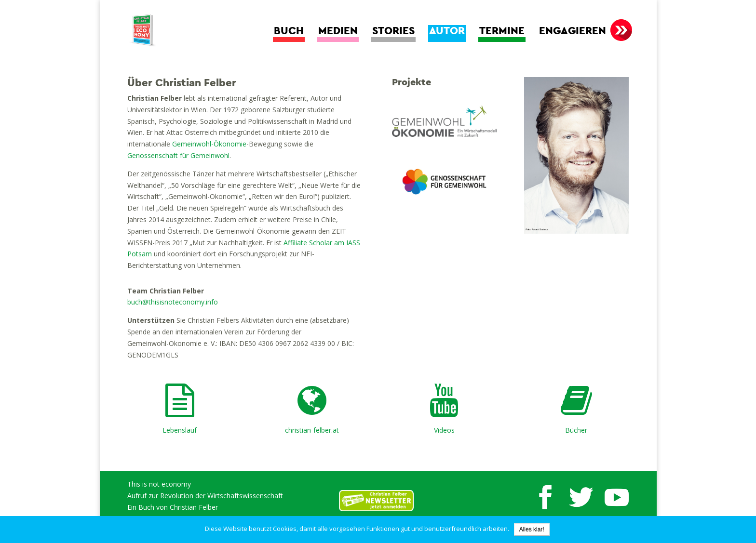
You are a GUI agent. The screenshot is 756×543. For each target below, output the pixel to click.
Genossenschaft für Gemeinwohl (178, 155)
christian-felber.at (312, 430)
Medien (338, 31)
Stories (393, 31)
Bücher (576, 430)
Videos (444, 430)
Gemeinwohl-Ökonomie (209, 144)
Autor (447, 31)
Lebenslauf (180, 430)
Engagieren (573, 31)
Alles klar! (532, 530)
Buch (289, 31)
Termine (502, 31)
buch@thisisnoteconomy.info (173, 302)
